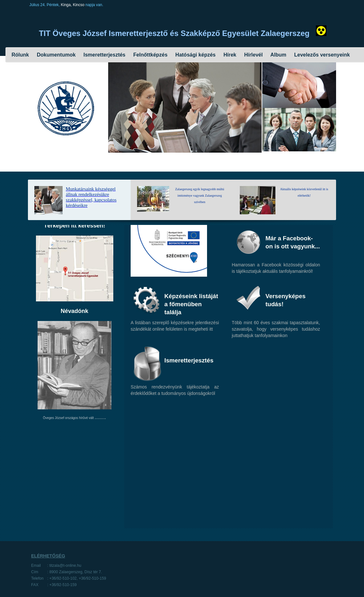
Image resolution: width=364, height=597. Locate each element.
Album (278, 55)
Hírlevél (253, 55)
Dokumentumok (55, 55)
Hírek (229, 55)
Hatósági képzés (195, 55)
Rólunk (20, 55)
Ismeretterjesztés (104, 55)
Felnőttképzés (150, 55)
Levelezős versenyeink (322, 55)
